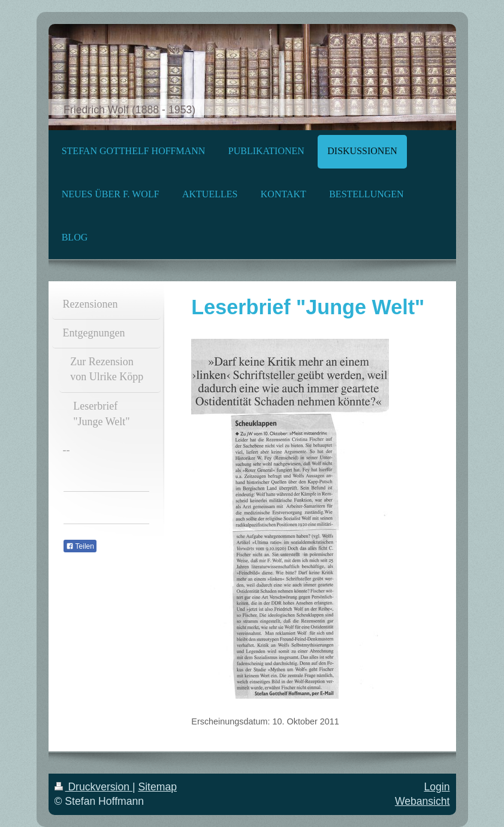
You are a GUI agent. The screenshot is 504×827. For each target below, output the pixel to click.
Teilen (80, 546)
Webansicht (422, 801)
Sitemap (157, 787)
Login (437, 787)
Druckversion (93, 787)
